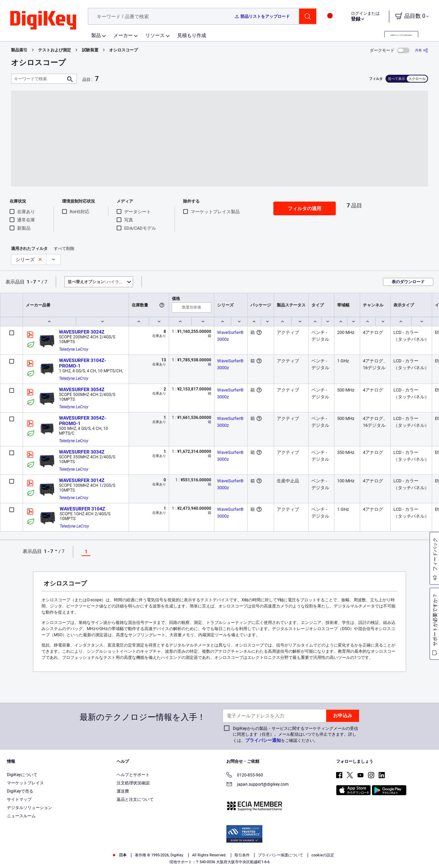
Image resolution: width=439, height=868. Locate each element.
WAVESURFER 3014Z (82, 480)
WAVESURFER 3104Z (82, 509)
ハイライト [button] (97, 282)
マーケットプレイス (25, 783)
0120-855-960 (245, 776)
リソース (155, 35)
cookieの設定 (323, 855)
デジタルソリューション (29, 808)
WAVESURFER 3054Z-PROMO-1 (82, 421)
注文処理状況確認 (133, 783)
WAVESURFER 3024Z (82, 332)
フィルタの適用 (305, 208)
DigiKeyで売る (20, 791)
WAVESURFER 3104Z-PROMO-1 (82, 363)
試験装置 (90, 50)
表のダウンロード (408, 282)
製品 (96, 35)
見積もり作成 (192, 35)
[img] (43, 21)
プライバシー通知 (263, 740)
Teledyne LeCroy (74, 349)
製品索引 (19, 50)
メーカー (123, 35)
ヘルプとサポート (133, 775)
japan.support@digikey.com (258, 785)
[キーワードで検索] (38, 79)
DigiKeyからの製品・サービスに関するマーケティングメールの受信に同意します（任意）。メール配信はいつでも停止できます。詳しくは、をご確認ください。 (295, 734)
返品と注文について (135, 799)
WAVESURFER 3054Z (82, 389)
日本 (119, 855)
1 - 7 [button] (31, 282)
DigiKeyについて (22, 775)
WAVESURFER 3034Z (82, 452)
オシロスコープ (123, 50)
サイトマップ (19, 799)
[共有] (422, 50)
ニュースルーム (21, 816)
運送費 (123, 791)
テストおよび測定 (55, 50)
